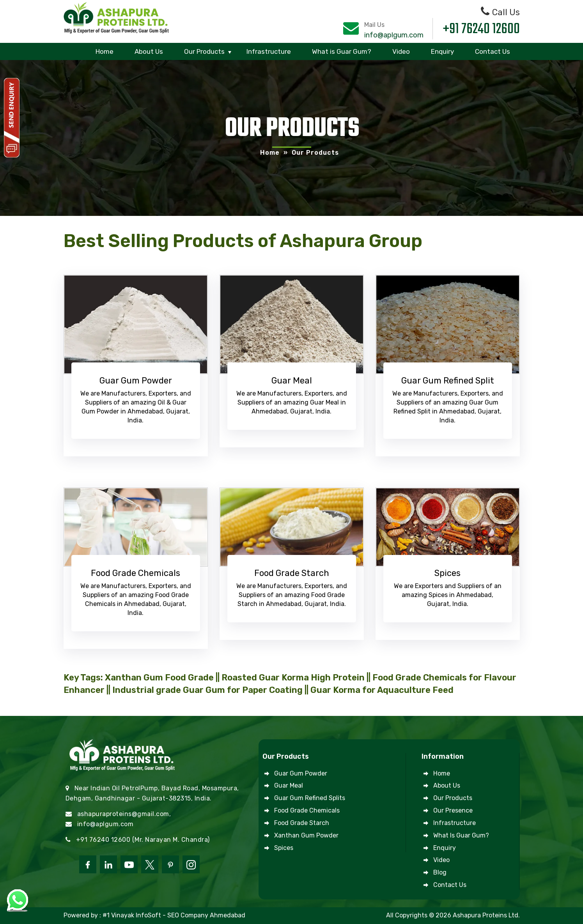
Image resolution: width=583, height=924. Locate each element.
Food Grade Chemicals (307, 810)
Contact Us (493, 51)
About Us (149, 51)
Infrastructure (269, 51)
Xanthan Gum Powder (306, 835)
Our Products (204, 51)
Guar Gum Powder (301, 773)
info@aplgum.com (394, 35)
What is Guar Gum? (342, 51)
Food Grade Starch (302, 823)
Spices (284, 848)
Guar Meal (289, 785)
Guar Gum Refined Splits (310, 798)
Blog (440, 872)
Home (105, 51)
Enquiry (442, 51)
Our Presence (453, 810)
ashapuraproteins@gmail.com (123, 814)
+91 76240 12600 (481, 30)
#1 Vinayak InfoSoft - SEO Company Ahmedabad (174, 915)
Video (401, 51)
